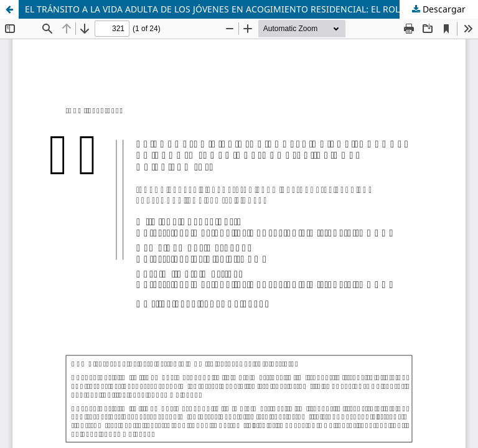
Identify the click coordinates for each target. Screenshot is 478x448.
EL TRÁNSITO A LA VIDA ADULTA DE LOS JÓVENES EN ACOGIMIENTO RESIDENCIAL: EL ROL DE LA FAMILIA (244, 9)
